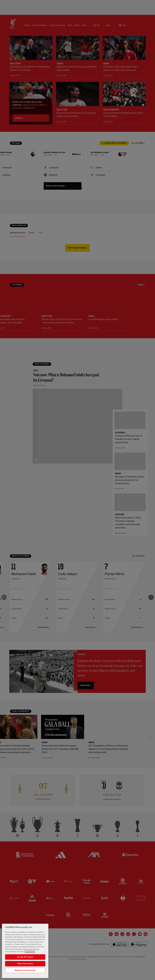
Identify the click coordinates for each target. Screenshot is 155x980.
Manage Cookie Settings (25, 973)
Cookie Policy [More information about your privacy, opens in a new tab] (30, 954)
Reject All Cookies (25, 966)
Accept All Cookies (25, 960)
